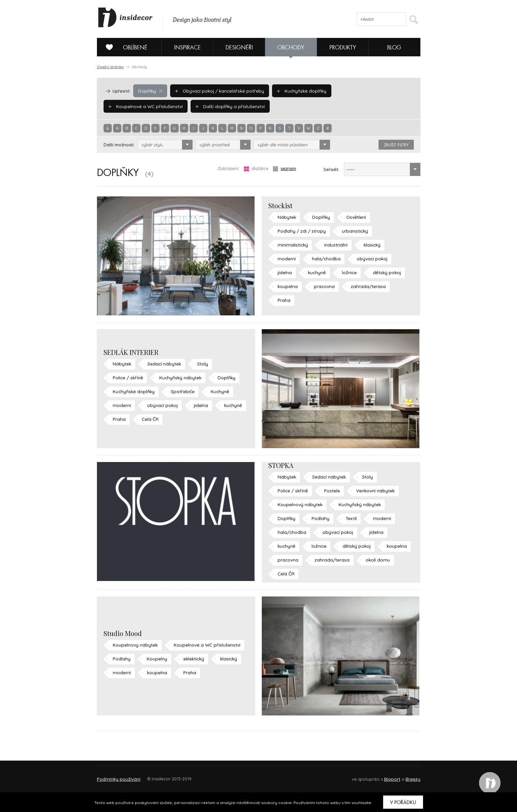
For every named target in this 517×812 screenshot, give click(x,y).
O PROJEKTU (116, 776)
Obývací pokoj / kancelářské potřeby (218, 91)
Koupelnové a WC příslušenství (370, 91)
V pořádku (403, 802)
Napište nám (158, 776)
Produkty (343, 48)
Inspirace (187, 48)
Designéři (239, 48)
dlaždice (256, 169)
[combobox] (165, 145)
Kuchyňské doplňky (297, 91)
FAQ (409, 776)
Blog (394, 48)
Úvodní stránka (110, 67)
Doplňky (150, 91)
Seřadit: (331, 169)
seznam (285, 169)
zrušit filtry (396, 145)
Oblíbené (124, 47)
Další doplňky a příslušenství (141, 106)
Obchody (291, 48)
